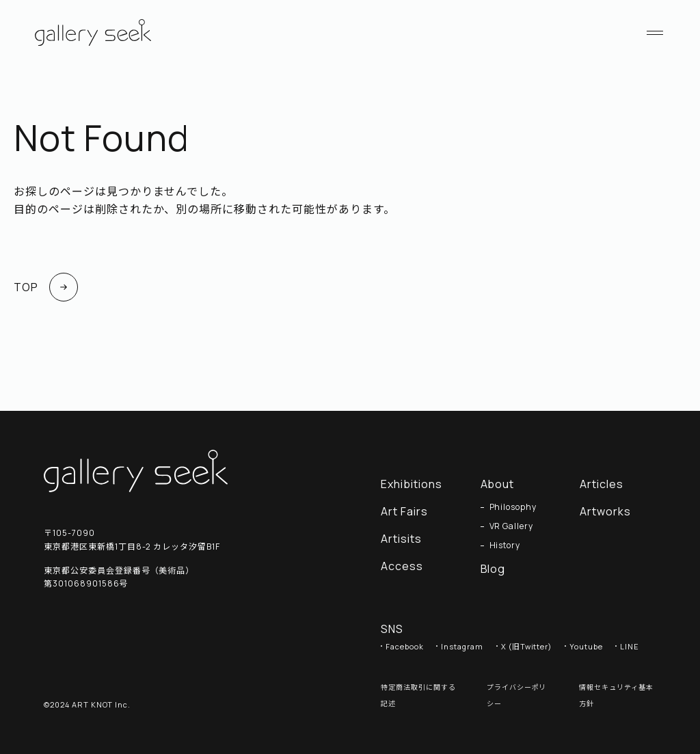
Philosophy (513, 507)
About (498, 484)
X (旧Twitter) (527, 646)
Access (402, 566)
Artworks (612, 511)
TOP (46, 287)
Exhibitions (412, 484)
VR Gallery (512, 526)
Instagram (462, 646)
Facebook (405, 646)
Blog (493, 569)
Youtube (586, 646)
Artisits (401, 539)
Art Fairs (404, 511)
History (505, 546)
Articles (608, 484)
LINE (630, 646)
